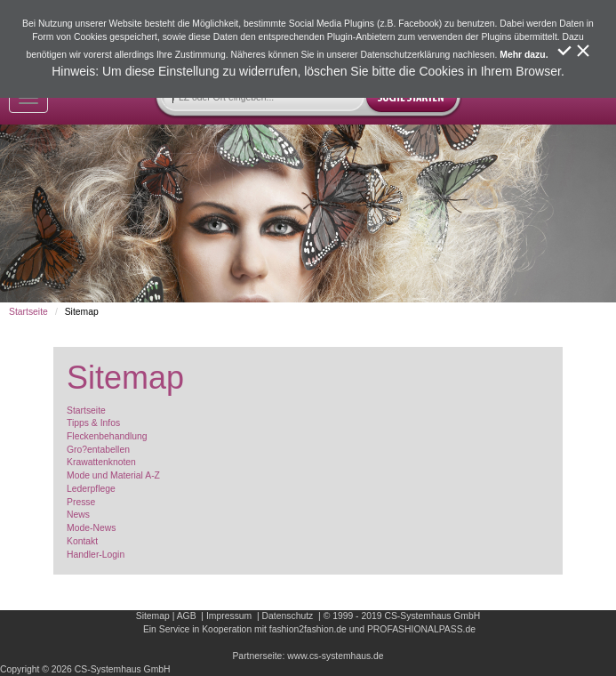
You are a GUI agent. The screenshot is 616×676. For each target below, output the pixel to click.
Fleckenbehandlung (107, 436)
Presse (81, 502)
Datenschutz (288, 616)
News (78, 515)
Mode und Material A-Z (113, 475)
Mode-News (91, 528)
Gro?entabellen (98, 450)
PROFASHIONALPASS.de (421, 629)
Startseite (28, 312)
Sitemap (153, 616)
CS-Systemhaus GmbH (432, 616)
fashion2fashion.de (308, 629)
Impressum (229, 616)
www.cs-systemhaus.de (335, 656)
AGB (187, 616)
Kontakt (82, 541)
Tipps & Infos (93, 423)
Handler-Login (96, 555)
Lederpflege (91, 489)
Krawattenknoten (101, 462)
